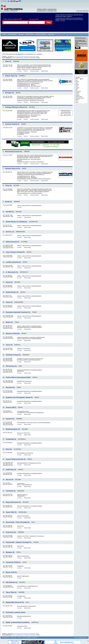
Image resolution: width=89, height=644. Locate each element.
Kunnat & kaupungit (41, 34)
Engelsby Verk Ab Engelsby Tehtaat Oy (19, 397)
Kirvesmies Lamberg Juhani (15, 612)
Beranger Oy (10, 93)
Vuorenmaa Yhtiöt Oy (13, 562)
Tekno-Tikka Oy (11, 592)
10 (23, 56)
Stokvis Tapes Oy (11, 76)
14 (29, 56)
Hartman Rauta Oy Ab (13, 169)
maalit (77, 86)
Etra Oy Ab (10, 480)
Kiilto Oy (8, 61)
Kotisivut (26, 71)
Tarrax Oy (9, 345)
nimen (14, 58)
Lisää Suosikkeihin (27, 638)
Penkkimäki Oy (11, 439)
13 (28, 56)
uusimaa (77, 87)
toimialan (27, 58)
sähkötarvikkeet (79, 97)
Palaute (19, 638)
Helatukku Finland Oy (13, 355)
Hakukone (21, 34)
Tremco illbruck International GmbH (18, 377)
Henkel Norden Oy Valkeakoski (16, 222)
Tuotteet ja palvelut (34, 71)
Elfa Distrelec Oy (12, 582)
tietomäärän (33, 58)
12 (26, 56)
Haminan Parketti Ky (12, 124)
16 (33, 56)
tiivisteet (77, 82)
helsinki (77, 84)
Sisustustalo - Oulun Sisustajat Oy (18, 522)
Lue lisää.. (19, 71)
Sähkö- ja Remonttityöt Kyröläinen (18, 622)
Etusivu (5, 34)
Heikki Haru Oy (11, 470)
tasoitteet (77, 93)
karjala (77, 102)
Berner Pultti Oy (11, 572)
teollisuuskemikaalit (80, 98)
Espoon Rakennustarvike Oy (16, 459)
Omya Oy (8, 185)
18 (36, 56)
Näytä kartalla (44, 71)
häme (77, 101)
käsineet (77, 94)
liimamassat (78, 91)
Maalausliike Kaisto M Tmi (15, 602)
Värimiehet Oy (11, 491)
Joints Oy (9, 302)
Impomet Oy (10, 419)
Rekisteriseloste (6, 638)
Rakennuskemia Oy (13, 242)
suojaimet (78, 95)
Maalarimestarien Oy (13, 429)
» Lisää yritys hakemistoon (82, 11)
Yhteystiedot (51, 34)
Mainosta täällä (30, 34)
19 (38, 56)
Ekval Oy (9, 449)
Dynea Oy (9, 282)
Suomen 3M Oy (11, 407)
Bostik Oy (9, 202)
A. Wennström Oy (12, 272)
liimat (77, 80)
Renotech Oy (10, 387)
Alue (30, 19)
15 (31, 56)
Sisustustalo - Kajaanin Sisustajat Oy (19, 542)
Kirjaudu (4, 1)
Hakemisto (35, 638)
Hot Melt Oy (10, 212)
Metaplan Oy (10, 552)
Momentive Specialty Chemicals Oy (18, 312)
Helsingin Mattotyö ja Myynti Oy (16, 107)
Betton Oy (9, 322)
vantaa (77, 89)
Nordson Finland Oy (13, 334)
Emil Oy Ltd (10, 232)
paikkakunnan (20, 58)
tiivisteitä (77, 99)
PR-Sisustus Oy (11, 366)
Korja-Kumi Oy (11, 532)
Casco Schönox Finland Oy (15, 252)
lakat (76, 90)
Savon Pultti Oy (11, 512)
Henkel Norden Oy (12, 292)
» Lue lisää (62, 21)
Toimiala (5, 19)
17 (35, 56)
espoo (77, 83)
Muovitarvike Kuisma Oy (14, 152)
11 (24, 56)
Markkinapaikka (13, 34)
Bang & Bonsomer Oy (13, 502)
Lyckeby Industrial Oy (13, 262)
